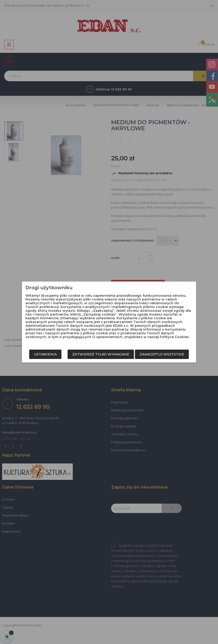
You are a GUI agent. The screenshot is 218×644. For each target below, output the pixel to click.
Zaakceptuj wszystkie (162, 354)
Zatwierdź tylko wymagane (101, 354)
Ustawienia (45, 354)
